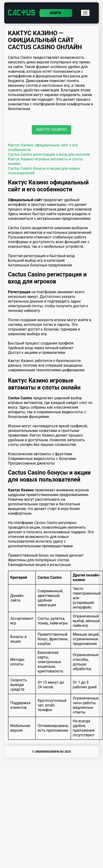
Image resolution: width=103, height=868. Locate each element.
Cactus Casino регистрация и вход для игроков (49, 154)
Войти (56, 13)
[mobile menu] (85, 13)
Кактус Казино (51, 129)
